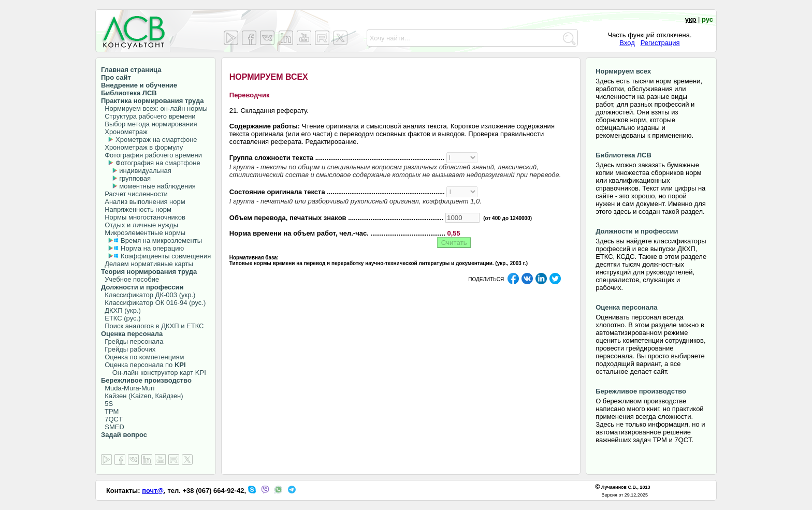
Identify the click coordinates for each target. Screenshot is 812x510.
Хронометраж (124, 132)
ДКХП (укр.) (121, 310)
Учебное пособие (130, 279)
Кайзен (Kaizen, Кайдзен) (142, 396)
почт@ (153, 491)
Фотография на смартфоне (158, 163)
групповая (135, 178)
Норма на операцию (152, 248)
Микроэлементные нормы (143, 233)
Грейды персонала (132, 341)
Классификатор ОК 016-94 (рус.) (153, 303)
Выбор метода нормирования (149, 124)
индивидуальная (145, 171)
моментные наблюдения (157, 186)
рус (707, 19)
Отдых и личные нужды (140, 225)
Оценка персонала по (143, 365)
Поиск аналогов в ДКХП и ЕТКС (153, 326)
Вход (627, 43)
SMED (113, 427)
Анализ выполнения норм (143, 202)
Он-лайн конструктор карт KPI (154, 373)
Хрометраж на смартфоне (156, 140)
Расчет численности (134, 194)
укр (691, 19)
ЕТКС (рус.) (121, 318)
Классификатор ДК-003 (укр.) (148, 295)
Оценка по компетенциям (142, 357)
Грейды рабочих (128, 349)
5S (107, 404)
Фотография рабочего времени (151, 155)
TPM (110, 411)
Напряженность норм (136, 209)
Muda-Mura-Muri (128, 388)
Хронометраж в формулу (142, 147)
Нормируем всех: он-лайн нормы (154, 108)
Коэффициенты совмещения (166, 256)
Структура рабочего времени (148, 116)
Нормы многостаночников (143, 217)
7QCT (112, 419)
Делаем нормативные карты (147, 264)
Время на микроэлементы (161, 241)
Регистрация (660, 43)
